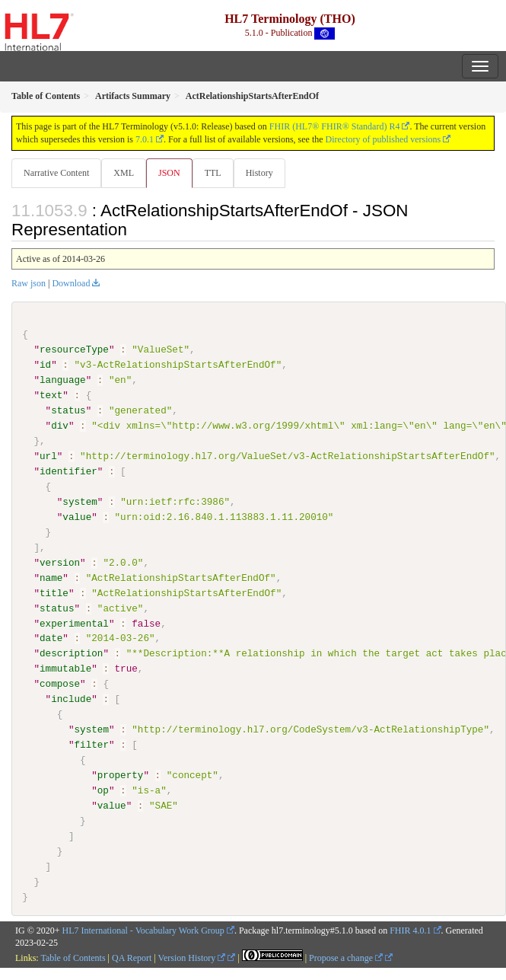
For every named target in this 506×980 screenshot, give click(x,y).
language (63, 380)
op (103, 790)
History (259, 173)
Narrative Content (56, 173)
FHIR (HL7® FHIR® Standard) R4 (335, 126)
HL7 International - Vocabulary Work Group (143, 930)
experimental (74, 623)
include (71, 699)
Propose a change (346, 958)
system (80, 502)
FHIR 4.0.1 (410, 930)
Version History (192, 958)
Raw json (29, 283)
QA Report (132, 958)
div (60, 426)
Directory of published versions (383, 139)
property (121, 775)
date (51, 638)
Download (71, 283)
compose (60, 684)
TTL (213, 173)
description (71, 653)
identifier (68, 471)
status (68, 410)
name (51, 577)
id (45, 365)
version (60, 562)
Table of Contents (73, 958)
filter (91, 745)
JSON (169, 173)
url (48, 456)
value (77, 517)
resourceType (74, 350)
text (51, 395)
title (54, 592)
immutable (65, 669)
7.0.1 (145, 139)
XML (124, 173)
